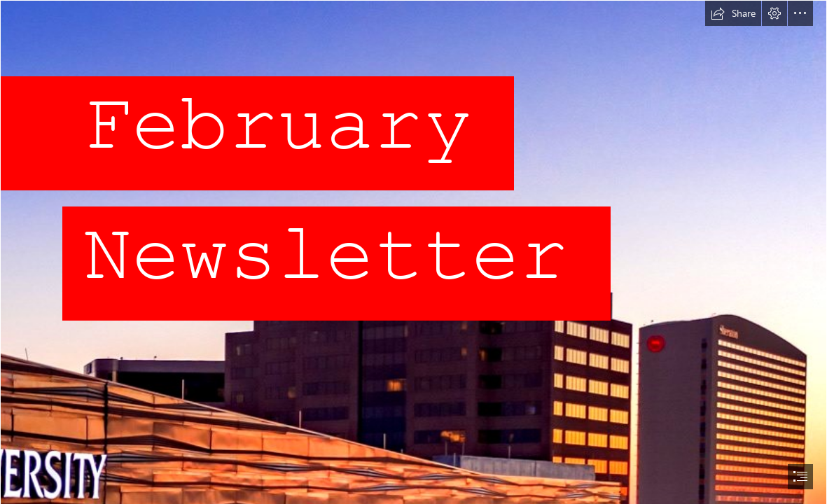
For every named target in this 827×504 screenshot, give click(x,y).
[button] (733, 13)
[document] (413, 252)
